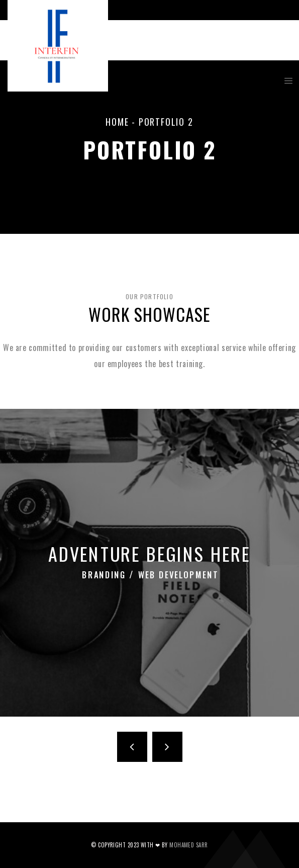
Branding (110, 572)
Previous (132, 747)
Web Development (176, 572)
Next (167, 747)
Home (117, 122)
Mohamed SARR (188, 845)
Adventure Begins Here (149, 554)
